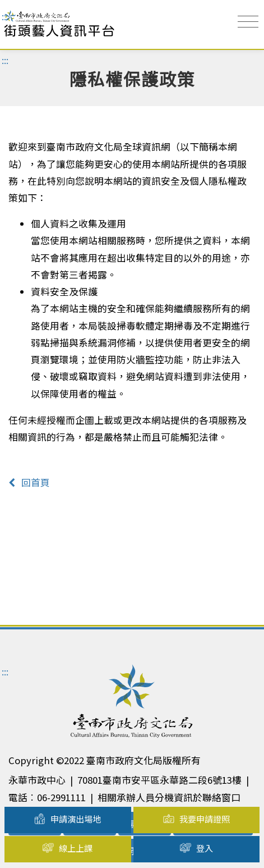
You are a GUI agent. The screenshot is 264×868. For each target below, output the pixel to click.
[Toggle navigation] (248, 22)
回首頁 (29, 482)
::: (5, 16)
